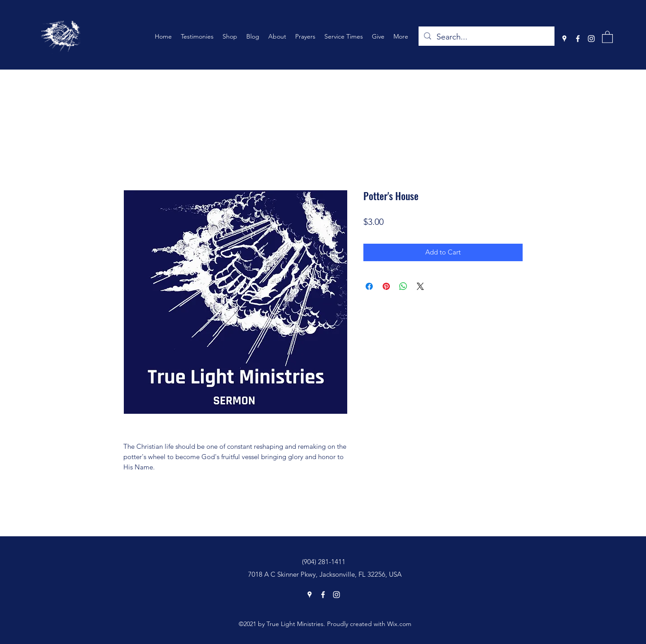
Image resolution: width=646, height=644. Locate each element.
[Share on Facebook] (369, 286)
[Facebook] (578, 39)
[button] (607, 37)
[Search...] (486, 37)
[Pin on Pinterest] (386, 286)
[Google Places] (564, 39)
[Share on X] (420, 286)
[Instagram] (591, 39)
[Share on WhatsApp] (403, 286)
